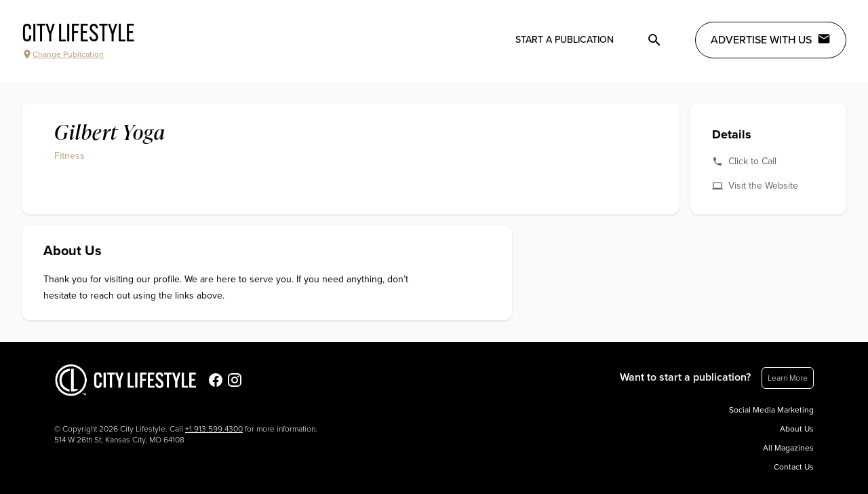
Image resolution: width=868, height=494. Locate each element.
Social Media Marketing (771, 410)
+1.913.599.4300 (214, 429)
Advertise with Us (771, 39)
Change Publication (63, 54)
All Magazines (788, 448)
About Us (797, 429)
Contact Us (794, 467)
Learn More (788, 378)
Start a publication (565, 40)
